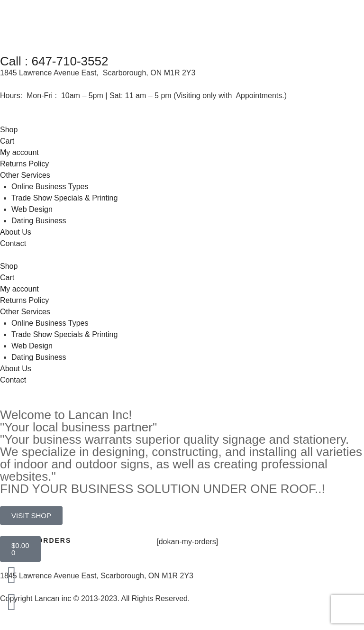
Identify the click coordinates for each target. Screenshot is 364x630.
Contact (13, 243)
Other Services (25, 175)
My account (19, 152)
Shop (9, 130)
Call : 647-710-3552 (54, 61)
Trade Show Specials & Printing (64, 198)
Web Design (32, 209)
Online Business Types (50, 187)
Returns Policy (24, 164)
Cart (7, 141)
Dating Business (39, 221)
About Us (16, 232)
